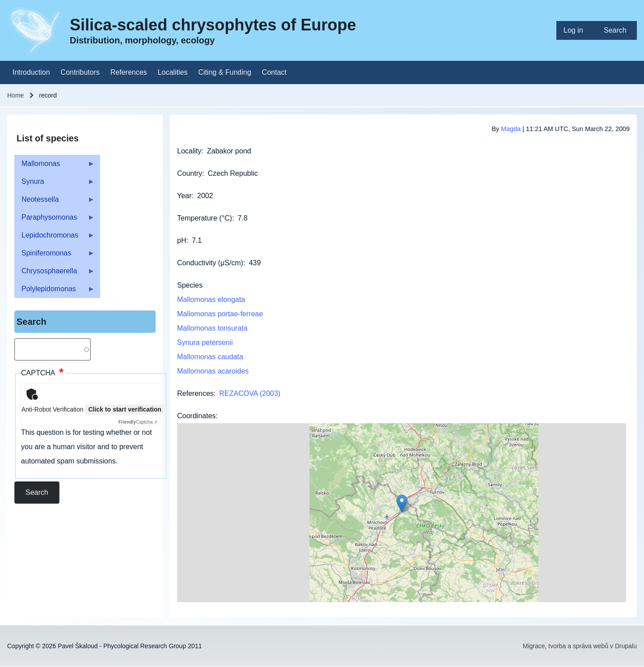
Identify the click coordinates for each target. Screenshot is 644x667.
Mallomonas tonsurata (212, 328)
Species (190, 285)
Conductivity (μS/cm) (210, 263)
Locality (189, 151)
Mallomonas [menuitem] (55, 166)
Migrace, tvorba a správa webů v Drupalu (580, 646)
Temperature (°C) (205, 218)
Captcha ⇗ (138, 422)
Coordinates (196, 416)
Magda (511, 129)
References (195, 393)
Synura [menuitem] (55, 184)
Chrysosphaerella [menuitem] (55, 274)
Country (190, 173)
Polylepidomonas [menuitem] (55, 291)
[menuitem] (576, 30)
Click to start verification (125, 409)
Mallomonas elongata (211, 300)
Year (184, 196)
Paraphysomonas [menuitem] (55, 220)
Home (15, 95)
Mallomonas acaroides (213, 371)
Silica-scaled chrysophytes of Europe (213, 25)
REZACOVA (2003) (250, 393)
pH (182, 240)
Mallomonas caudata (210, 357)
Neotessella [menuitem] (55, 202)
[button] (402, 503)
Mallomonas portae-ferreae (220, 314)
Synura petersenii (205, 342)
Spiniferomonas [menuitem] (55, 256)
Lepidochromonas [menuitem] (55, 238)
